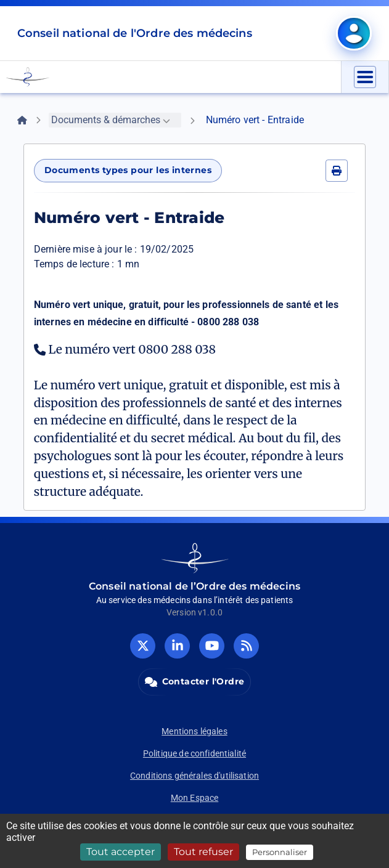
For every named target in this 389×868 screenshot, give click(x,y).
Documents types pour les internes (128, 170)
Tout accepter (121, 852)
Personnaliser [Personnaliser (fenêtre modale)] (280, 852)
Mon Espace (195, 798)
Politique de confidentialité (194, 753)
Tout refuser (203, 852)
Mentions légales (194, 731)
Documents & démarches (111, 120)
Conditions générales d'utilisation (194, 776)
